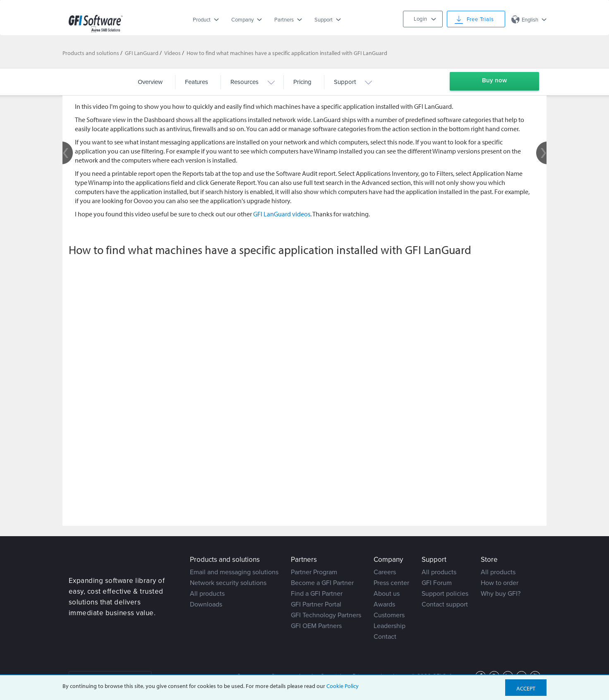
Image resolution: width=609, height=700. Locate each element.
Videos (173, 53)
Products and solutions (91, 53)
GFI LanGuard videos (282, 214)
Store (489, 560)
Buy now (494, 80)
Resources (245, 82)
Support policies (445, 594)
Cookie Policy (343, 686)
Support (324, 20)
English (530, 20)
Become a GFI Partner (322, 583)
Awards (384, 604)
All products (207, 594)
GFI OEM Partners (316, 626)
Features (197, 82)
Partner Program (314, 572)
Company (242, 20)
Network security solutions (228, 583)
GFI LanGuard (142, 53)
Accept (526, 688)
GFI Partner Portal (316, 604)
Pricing (302, 82)
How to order (500, 583)
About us (387, 594)
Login (420, 19)
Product (202, 20)
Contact (385, 637)
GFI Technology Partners (326, 615)
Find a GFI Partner (317, 594)
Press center (391, 583)
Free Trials (480, 19)
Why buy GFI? (501, 594)
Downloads (206, 604)
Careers (385, 572)
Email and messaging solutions (234, 572)
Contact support (445, 604)
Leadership (390, 626)
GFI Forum (437, 583)
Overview (150, 82)
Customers (389, 615)
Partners (284, 20)
